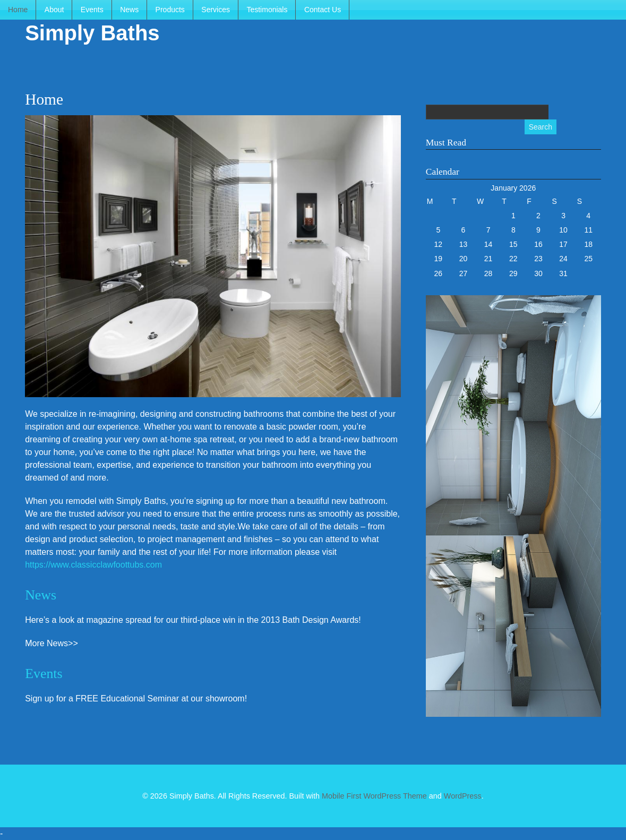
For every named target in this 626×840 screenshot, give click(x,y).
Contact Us (323, 10)
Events (92, 10)
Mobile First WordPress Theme (374, 796)
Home (18, 10)
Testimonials (267, 10)
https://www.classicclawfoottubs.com (93, 565)
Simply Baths (92, 33)
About (54, 10)
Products (170, 10)
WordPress (463, 796)
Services (216, 10)
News (129, 10)
